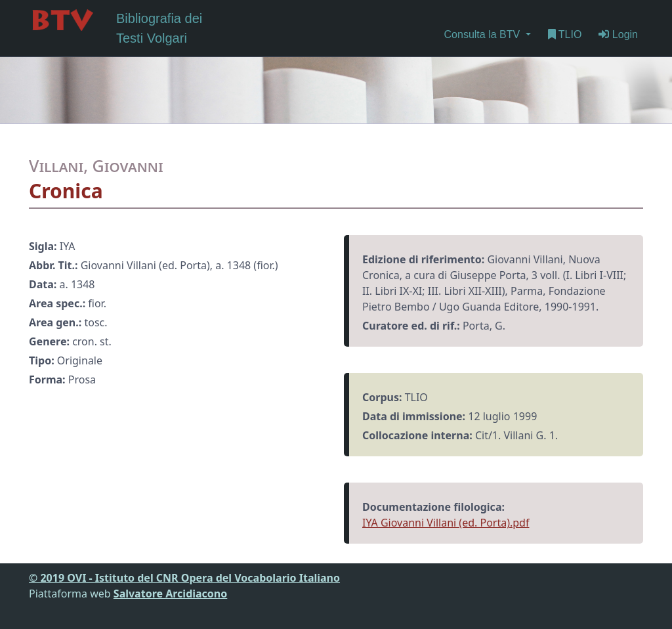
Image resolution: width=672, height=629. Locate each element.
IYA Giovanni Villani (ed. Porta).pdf (446, 523)
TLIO (565, 34)
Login (618, 34)
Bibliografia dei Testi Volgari (115, 27)
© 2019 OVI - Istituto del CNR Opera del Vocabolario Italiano (184, 578)
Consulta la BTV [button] (484, 34)
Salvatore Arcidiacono (170, 594)
